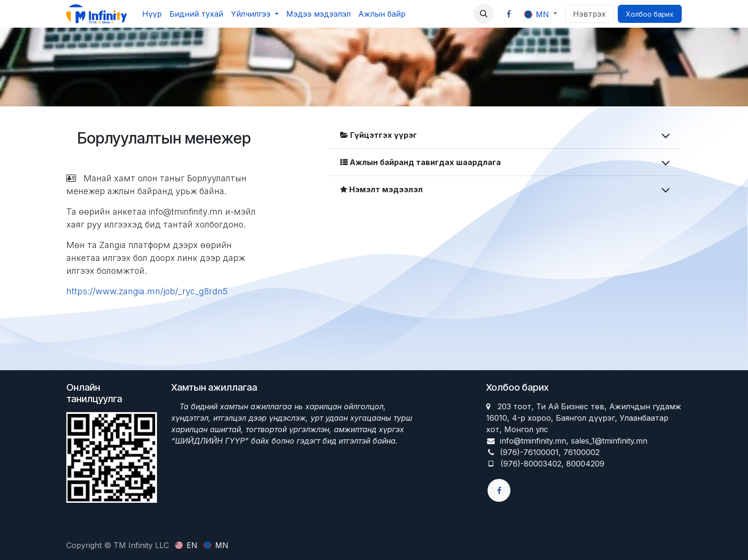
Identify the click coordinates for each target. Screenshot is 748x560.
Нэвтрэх (589, 14)
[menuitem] (152, 14)
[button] (484, 14)
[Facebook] (509, 14)
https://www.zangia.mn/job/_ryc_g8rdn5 (147, 291)
